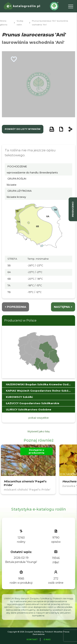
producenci (73, 209)
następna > (63, 307)
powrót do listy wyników (23, 129)
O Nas (47, 640)
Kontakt (32, 640)
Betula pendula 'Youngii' (21, 562)
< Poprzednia (15, 307)
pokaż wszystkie (39, 418)
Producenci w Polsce (20, 320)
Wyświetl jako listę (38, 431)
